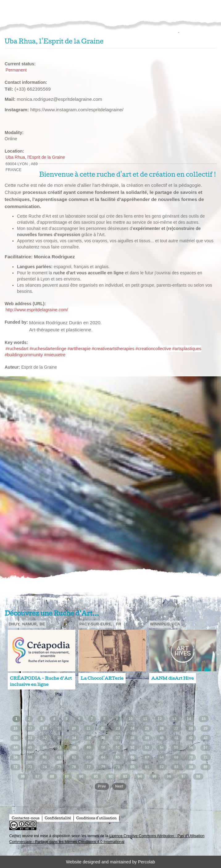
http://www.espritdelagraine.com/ (37, 310)
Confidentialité (58, 818)
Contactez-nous (26, 818)
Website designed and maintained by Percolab (111, 862)
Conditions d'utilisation (96, 818)
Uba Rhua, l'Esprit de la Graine (35, 157)
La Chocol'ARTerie (102, 678)
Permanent (16, 70)
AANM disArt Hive (173, 678)
